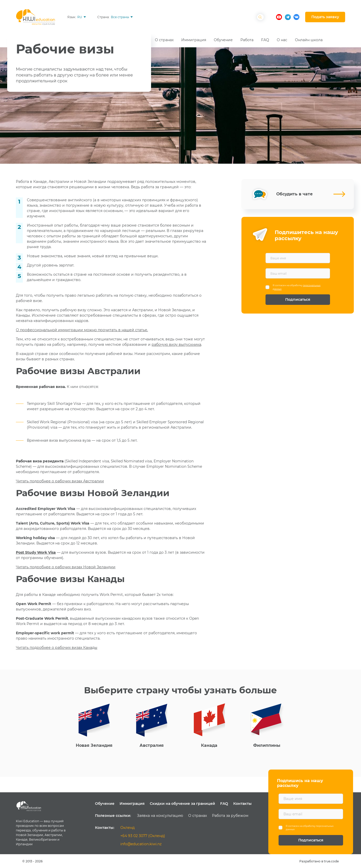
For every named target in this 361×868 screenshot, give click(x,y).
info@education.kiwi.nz (141, 844)
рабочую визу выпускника (176, 344)
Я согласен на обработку (297, 287)
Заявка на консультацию (160, 816)
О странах (198, 816)
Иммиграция (132, 804)
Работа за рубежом (230, 816)
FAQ (224, 804)
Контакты (242, 804)
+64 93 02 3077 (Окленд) (143, 836)
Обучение (105, 804)
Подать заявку (325, 17)
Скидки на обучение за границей (182, 804)
